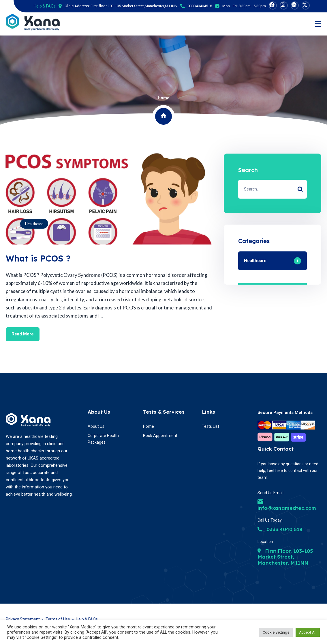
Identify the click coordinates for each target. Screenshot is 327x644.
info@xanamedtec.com (287, 505)
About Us (99, 411)
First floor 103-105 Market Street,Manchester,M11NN (134, 6)
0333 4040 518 (280, 529)
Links (208, 411)
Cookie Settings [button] (276, 632)
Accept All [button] (308, 632)
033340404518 (200, 6)
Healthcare (34, 224)
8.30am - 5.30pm (252, 6)
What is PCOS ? (39, 258)
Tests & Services (164, 411)
